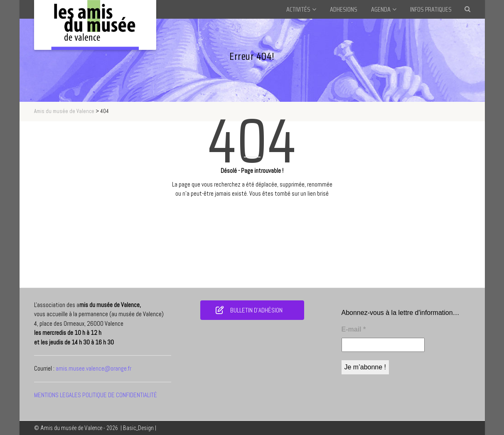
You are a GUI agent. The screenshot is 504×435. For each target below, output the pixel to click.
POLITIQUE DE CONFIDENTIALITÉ (120, 395)
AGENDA (381, 9)
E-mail (354, 329)
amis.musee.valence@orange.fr (93, 368)
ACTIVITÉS (298, 9)
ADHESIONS (344, 9)
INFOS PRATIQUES (431, 9)
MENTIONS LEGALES (58, 395)
